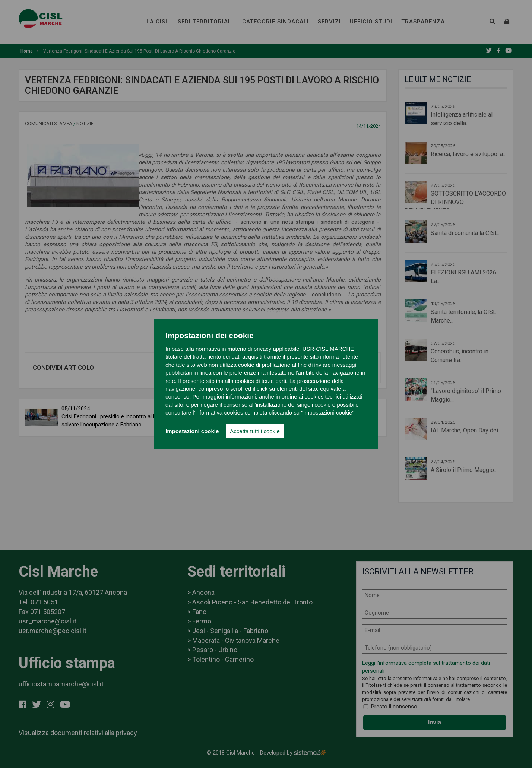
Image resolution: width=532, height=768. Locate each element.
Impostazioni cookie (192, 431)
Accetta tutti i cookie (255, 431)
